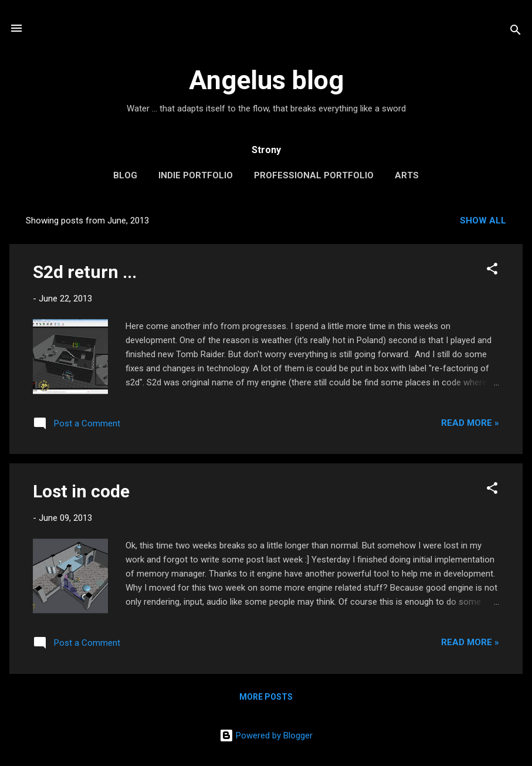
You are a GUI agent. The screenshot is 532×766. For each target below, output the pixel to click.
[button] (492, 271)
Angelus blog (266, 80)
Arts (407, 175)
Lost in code (81, 491)
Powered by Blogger (266, 736)
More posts (266, 697)
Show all (483, 221)
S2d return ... (85, 272)
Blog (125, 175)
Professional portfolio (314, 175)
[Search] (516, 32)
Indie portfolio (196, 175)
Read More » (470, 423)
